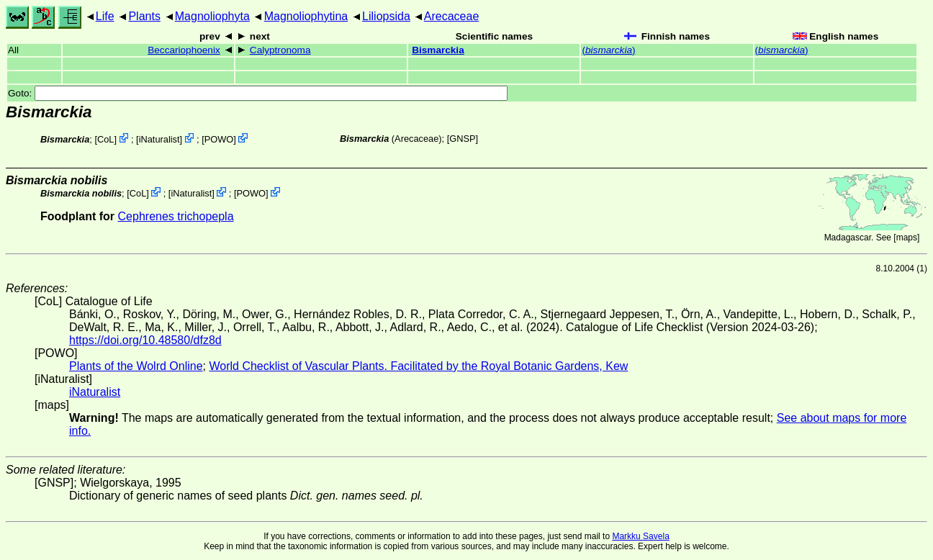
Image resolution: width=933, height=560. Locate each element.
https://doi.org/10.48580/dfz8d (145, 340)
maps (907, 238)
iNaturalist (159, 139)
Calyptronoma (280, 50)
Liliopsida (386, 16)
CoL (105, 139)
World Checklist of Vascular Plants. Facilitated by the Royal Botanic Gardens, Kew (418, 366)
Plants (144, 16)
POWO (219, 139)
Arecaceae (452, 16)
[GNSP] (463, 139)
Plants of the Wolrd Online (136, 366)
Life (105, 16)
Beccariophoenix (184, 50)
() (608, 50)
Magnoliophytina (306, 16)
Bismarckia (438, 50)
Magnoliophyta (212, 16)
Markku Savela (640, 536)
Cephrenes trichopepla (176, 216)
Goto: (258, 93)
